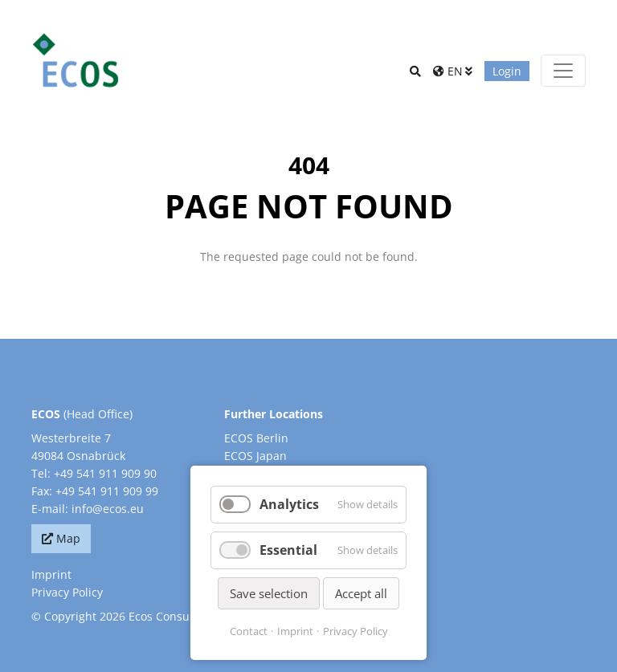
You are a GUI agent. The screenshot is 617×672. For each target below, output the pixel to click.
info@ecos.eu (108, 509)
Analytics (289, 504)
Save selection (269, 593)
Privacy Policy (67, 592)
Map (68, 538)
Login (507, 71)
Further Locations (274, 414)
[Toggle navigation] (563, 71)
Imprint (51, 574)
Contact (249, 631)
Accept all (361, 593)
